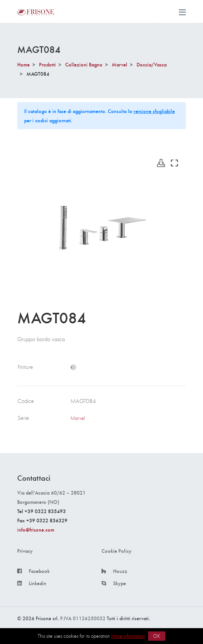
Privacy (25, 551)
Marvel (120, 64)
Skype (120, 583)
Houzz (120, 571)
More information (128, 636)
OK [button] (157, 636)
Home (23, 64)
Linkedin (38, 583)
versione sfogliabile (154, 111)
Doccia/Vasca (152, 64)
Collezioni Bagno (84, 64)
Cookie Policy (117, 551)
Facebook (39, 571)
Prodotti (47, 64)
